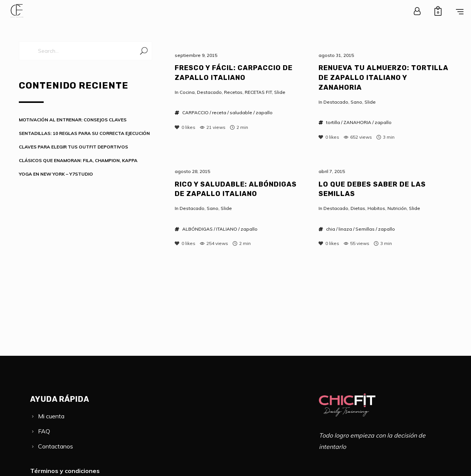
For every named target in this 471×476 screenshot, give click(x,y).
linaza (345, 229)
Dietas (358, 208)
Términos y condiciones (65, 471)
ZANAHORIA (357, 122)
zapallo (264, 112)
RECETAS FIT (258, 92)
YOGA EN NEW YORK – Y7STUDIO (56, 174)
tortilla (333, 122)
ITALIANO (227, 229)
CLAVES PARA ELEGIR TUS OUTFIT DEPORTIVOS (73, 147)
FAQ (44, 431)
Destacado (209, 92)
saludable (241, 112)
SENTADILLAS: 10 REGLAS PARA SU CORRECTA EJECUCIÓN (84, 133)
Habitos (376, 208)
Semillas (365, 229)
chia (331, 229)
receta (219, 112)
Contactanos (56, 446)
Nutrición (397, 208)
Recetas (233, 92)
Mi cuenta (51, 416)
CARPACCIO (195, 112)
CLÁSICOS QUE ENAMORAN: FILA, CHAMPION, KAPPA (78, 160)
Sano (356, 102)
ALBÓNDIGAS (197, 229)
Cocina (187, 92)
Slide (280, 92)
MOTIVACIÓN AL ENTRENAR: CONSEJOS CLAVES (73, 120)
